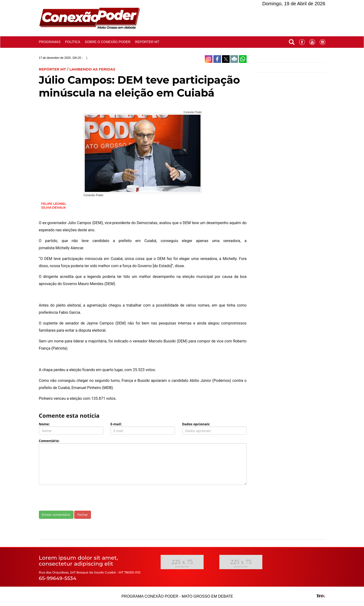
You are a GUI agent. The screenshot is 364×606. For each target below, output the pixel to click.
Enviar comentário (56, 515)
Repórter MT (147, 42)
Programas (50, 42)
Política (73, 42)
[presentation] (75, 498)
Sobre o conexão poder (108, 42)
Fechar (83, 515)
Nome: (44, 424)
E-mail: (116, 424)
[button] (292, 41)
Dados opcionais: (196, 424)
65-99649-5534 (58, 578)
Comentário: (49, 441)
